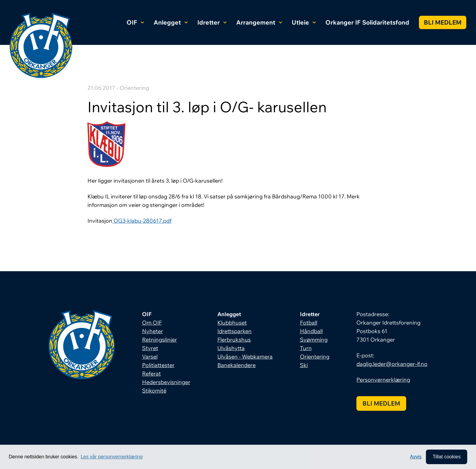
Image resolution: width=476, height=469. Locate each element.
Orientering (315, 357)
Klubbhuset (232, 323)
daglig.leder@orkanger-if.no (392, 364)
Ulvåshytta (231, 348)
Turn (306, 348)
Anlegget (171, 22)
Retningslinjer (160, 340)
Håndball (311, 331)
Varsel (150, 357)
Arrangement (259, 22)
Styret (150, 348)
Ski (304, 365)
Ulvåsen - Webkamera (245, 357)
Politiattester (158, 365)
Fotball (309, 323)
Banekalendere (236, 365)
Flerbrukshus (234, 340)
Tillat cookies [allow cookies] (447, 457)
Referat (151, 374)
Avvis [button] (416, 457)
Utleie (304, 22)
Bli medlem (443, 22)
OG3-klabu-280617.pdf (142, 221)
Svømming (314, 340)
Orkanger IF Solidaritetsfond (367, 22)
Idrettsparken (235, 331)
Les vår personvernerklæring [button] (112, 457)
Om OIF (152, 323)
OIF (135, 22)
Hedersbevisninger (166, 382)
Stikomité (154, 391)
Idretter (212, 22)
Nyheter (153, 331)
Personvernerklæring (383, 380)
